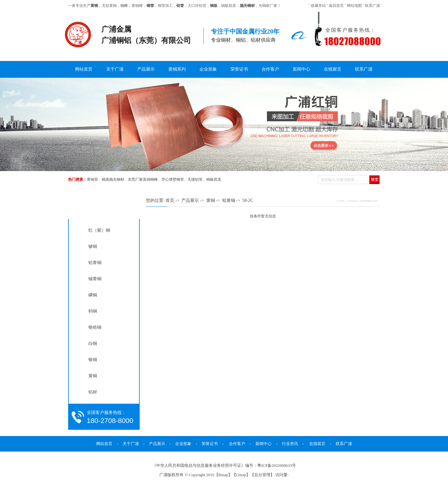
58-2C (248, 200)
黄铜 (93, 376)
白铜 (93, 343)
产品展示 (146, 69)
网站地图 (354, 6)
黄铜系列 (177, 69)
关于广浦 (115, 69)
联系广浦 (372, 6)
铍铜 (93, 246)
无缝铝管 (195, 179)
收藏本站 (318, 6)
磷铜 (93, 295)
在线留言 (333, 69)
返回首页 (336, 6)
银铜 (93, 360)
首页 (170, 200)
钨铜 (93, 311)
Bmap (223, 475)
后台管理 (262, 475)
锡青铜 (95, 279)
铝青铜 (95, 262)
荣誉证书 (239, 69)
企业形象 (208, 69)
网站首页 (84, 69)
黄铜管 (92, 179)
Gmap (241, 475)
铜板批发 (214, 179)
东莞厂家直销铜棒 (143, 179)
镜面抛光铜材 (113, 179)
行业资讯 (290, 444)
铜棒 (124, 6)
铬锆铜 (95, 327)
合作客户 (270, 69)
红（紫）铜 (99, 230)
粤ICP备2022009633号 (277, 465)
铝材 (93, 392)
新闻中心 (301, 69)
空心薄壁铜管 (173, 179)
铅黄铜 (229, 200)
